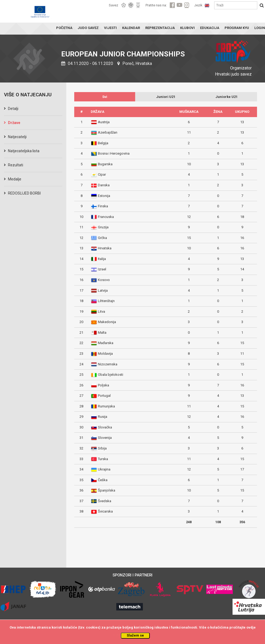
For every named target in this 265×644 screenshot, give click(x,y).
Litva (102, 311)
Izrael (102, 269)
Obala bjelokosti (111, 375)
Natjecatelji (17, 137)
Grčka (102, 238)
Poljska (103, 385)
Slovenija (105, 438)
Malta (102, 333)
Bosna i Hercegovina (114, 153)
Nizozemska (108, 364)
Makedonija (107, 322)
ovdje (251, 627)
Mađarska (106, 343)
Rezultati (16, 165)
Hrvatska (105, 248)
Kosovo (104, 280)
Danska (104, 185)
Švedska (105, 501)
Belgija (103, 143)
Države (14, 123)
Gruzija (103, 227)
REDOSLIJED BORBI (24, 193)
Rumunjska (106, 406)
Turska (103, 459)
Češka (103, 480)
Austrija (104, 122)
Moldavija (105, 354)
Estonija (104, 196)
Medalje (15, 179)
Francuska (106, 217)
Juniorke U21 (227, 97)
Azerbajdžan (108, 132)
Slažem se (135, 635)
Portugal (104, 396)
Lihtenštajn (106, 301)
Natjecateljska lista (24, 151)
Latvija (103, 290)
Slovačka (105, 427)
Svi (105, 97)
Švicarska (105, 511)
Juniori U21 (166, 97)
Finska (103, 206)
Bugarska (105, 164)
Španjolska (107, 490)
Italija (102, 259)
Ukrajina (104, 469)
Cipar (102, 174)
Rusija (103, 417)
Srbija (102, 448)
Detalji (13, 109)
